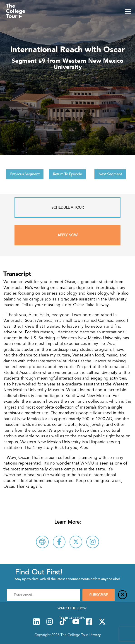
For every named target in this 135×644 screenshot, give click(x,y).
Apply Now (67, 235)
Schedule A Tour (67, 208)
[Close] (123, 595)
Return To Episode (67, 174)
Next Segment (110, 174)
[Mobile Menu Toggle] (128, 12)
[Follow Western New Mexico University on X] (76, 542)
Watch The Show (72, 608)
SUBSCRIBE (99, 595)
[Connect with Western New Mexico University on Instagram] (93, 542)
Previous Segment (25, 174)
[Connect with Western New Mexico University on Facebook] (59, 542)
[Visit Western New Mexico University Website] (42, 542)
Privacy (96, 635)
